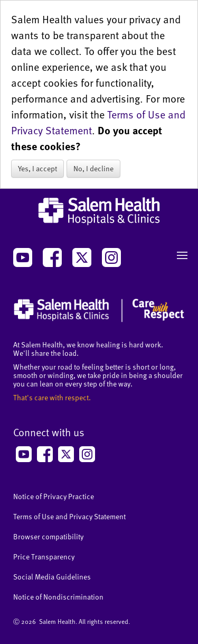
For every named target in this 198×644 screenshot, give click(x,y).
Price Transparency (44, 556)
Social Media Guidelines (52, 577)
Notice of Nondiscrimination (58, 597)
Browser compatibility (48, 536)
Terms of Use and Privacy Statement (69, 516)
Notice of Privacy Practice (54, 496)
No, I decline (93, 168)
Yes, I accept (37, 168)
